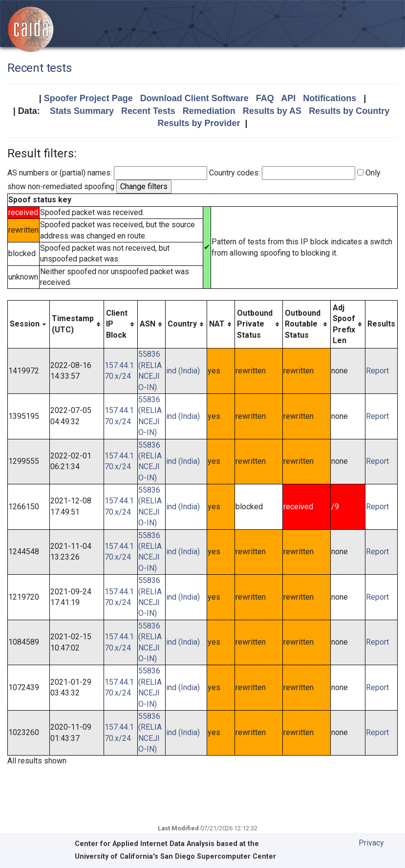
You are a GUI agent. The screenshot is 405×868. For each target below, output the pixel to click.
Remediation (209, 111)
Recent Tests (148, 111)
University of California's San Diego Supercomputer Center (175, 857)
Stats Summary (82, 111)
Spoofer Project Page (88, 98)
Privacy (371, 843)
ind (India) (183, 371)
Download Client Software (194, 98)
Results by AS (272, 111)
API (288, 98)
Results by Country (349, 111)
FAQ (265, 98)
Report (377, 371)
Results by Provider (199, 123)
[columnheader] (29, 324)
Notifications (330, 98)
